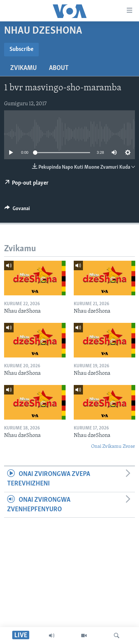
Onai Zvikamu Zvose (113, 447)
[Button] (17, 210)
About (59, 68)
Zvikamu (23, 68)
